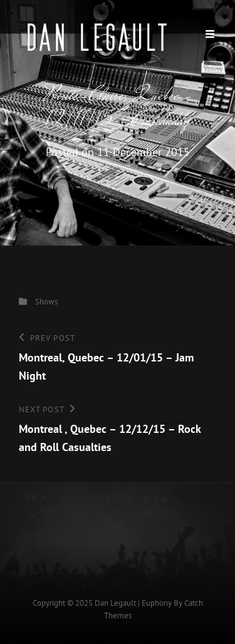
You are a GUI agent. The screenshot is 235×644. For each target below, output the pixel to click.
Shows (46, 302)
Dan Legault (115, 603)
